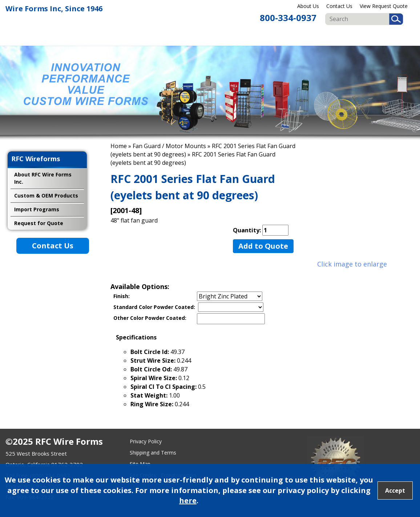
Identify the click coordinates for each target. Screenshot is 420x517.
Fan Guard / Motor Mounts (169, 146)
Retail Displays (214, 36)
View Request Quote (384, 6)
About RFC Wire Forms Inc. (43, 178)
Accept (395, 490)
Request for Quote (39, 223)
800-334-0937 (288, 18)
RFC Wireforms (36, 159)
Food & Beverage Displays (249, 36)
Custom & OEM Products (361, 36)
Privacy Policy (146, 441)
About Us (308, 6)
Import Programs (395, 36)
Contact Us (339, 6)
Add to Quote (263, 246)
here (188, 500)
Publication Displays (288, 36)
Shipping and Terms (153, 453)
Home (119, 146)
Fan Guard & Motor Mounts (323, 36)
